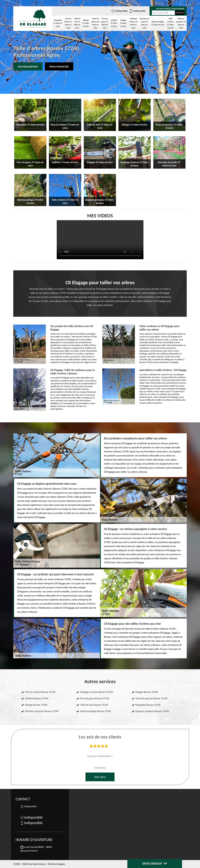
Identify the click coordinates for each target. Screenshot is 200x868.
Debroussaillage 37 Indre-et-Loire (158, 23)
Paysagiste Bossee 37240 (148, 705)
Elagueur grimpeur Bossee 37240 (152, 711)
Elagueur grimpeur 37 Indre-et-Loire (181, 23)
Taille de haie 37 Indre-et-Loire (77, 23)
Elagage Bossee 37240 (147, 692)
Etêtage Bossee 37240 (36, 705)
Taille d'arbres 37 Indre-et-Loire (171, 23)
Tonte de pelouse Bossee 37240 (151, 698)
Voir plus (100, 777)
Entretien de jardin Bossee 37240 (42, 711)
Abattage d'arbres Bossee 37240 (96, 692)
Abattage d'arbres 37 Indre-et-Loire (133, 23)
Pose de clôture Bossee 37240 (40, 692)
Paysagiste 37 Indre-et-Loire (58, 23)
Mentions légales (56, 864)
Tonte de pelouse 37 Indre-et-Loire (95, 23)
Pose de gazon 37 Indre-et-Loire (105, 23)
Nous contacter (59, 67)
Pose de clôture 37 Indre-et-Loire (68, 23)
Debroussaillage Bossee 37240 (95, 711)
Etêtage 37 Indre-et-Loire (86, 23)
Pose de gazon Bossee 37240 (95, 698)
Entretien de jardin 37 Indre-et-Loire (144, 23)
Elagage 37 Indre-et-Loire (124, 23)
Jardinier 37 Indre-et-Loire (114, 23)
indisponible (119, 11)
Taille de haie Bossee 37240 (94, 705)
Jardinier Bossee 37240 (37, 698)
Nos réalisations (28, 67)
